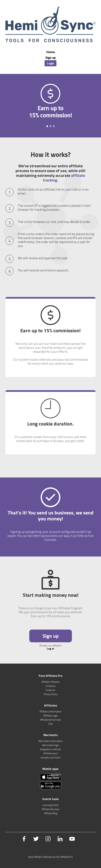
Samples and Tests (50, 758)
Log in (50, 649)
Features (50, 690)
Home (51, 52)
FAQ (50, 724)
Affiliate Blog (51, 813)
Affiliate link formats (50, 720)
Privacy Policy (50, 694)
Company (50, 686)
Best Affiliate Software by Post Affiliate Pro (50, 857)
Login (50, 63)
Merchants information (50, 741)
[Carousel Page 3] (54, 126)
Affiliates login (51, 716)
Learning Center (51, 805)
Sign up (50, 57)
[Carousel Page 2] (50, 126)
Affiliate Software (51, 682)
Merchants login (51, 745)
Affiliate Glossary (50, 809)
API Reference (51, 753)
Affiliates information (50, 712)
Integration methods (51, 749)
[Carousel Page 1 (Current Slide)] (47, 126)
